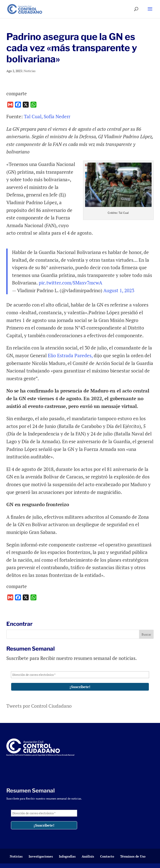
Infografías (67, 856)
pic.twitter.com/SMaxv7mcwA (70, 283)
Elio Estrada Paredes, (70, 355)
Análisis (88, 856)
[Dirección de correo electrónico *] (80, 675)
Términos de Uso (133, 856)
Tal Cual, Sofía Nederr (47, 116)
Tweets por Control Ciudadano (39, 706)
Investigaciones (41, 856)
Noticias (30, 71)
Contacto (107, 856)
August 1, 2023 (119, 290)
